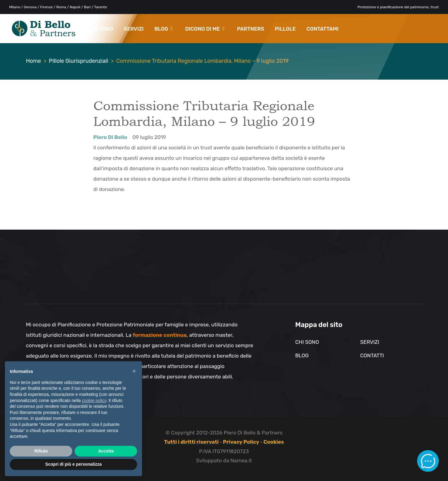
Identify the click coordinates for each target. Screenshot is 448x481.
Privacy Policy (241, 442)
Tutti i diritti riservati (191, 442)
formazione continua (160, 335)
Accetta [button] (106, 451)
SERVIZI (134, 29)
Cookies (274, 442)
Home (34, 61)
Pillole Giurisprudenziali (79, 61)
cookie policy (94, 400)
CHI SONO (101, 29)
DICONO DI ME (205, 29)
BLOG (163, 29)
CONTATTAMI (322, 29)
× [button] (134, 371)
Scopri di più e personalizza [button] (73, 464)
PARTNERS (250, 29)
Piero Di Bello (110, 137)
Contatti (372, 355)
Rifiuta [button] (41, 451)
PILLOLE (285, 29)
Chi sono (307, 342)
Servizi (370, 342)
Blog (302, 355)
